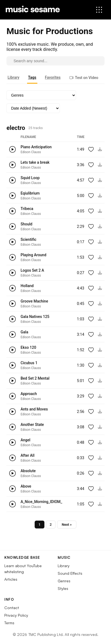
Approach (29, 394)
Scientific (28, 239)
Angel (25, 440)
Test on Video (84, 78)
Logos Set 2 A (32, 270)
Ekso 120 (28, 347)
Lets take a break (35, 162)
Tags (32, 77)
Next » (67, 525)
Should (26, 224)
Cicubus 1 (29, 363)
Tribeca (27, 209)
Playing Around (33, 255)
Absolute (28, 471)
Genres (64, 581)
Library (14, 77)
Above (26, 486)
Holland (27, 286)
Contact (12, 608)
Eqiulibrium (30, 193)
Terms (9, 623)
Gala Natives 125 (35, 317)
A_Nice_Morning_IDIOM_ (41, 502)
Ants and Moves (34, 409)
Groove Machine (34, 301)
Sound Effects (70, 573)
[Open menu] (99, 10)
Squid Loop (30, 178)
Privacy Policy (16, 615)
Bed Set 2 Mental (35, 378)
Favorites (53, 77)
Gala (24, 332)
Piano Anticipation (36, 147)
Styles (63, 588)
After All (27, 455)
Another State (32, 425)
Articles (11, 579)
